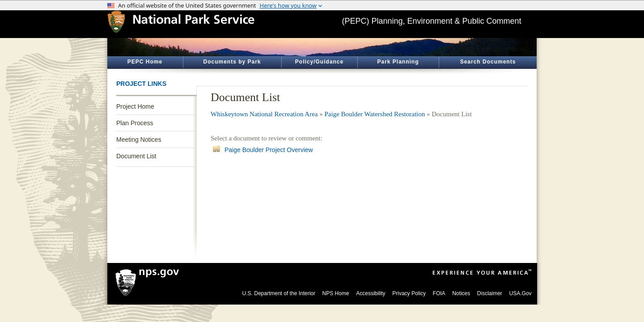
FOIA (439, 293)
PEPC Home (145, 62)
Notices (461, 293)
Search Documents (488, 62)
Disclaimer (490, 293)
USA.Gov (520, 293)
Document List (136, 156)
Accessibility (371, 293)
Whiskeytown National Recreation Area (264, 114)
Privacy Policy (409, 293)
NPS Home (336, 293)
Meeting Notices (139, 140)
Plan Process (135, 123)
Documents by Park (232, 62)
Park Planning (398, 62)
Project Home (135, 106)
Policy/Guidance (319, 62)
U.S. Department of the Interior (279, 293)
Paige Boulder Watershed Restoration (375, 114)
